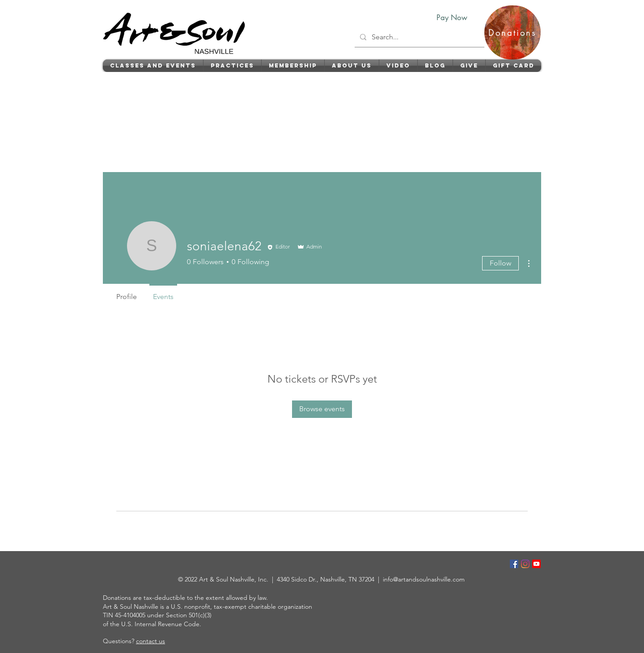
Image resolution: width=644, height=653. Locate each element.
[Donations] (513, 32)
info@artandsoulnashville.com (424, 579)
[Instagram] (525, 564)
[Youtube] (536, 564)
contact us (150, 641)
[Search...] (419, 37)
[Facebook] (514, 564)
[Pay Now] (452, 17)
